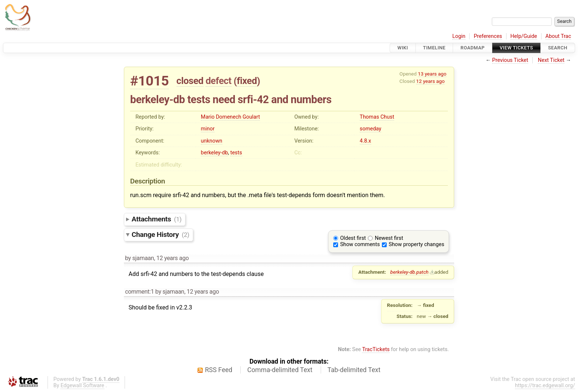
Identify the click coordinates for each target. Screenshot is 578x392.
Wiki (403, 48)
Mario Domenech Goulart (230, 117)
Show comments (360, 244)
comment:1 (139, 292)
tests (236, 153)
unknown (212, 141)
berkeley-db (214, 153)
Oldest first (353, 238)
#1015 (149, 81)
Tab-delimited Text (354, 370)
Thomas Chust (377, 117)
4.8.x (365, 141)
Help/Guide (524, 36)
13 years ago (432, 74)
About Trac (558, 36)
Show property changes (417, 244)
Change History (160, 234)
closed (190, 81)
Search (558, 48)
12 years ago (430, 81)
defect (219, 81)
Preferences (488, 36)
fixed (247, 81)
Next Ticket (551, 60)
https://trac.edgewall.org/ (545, 386)
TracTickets (376, 349)
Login (459, 36)
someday (371, 129)
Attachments (156, 219)
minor (208, 129)
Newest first (389, 238)
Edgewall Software (82, 386)
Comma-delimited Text (280, 370)
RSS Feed (219, 370)
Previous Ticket (510, 60)
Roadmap (473, 48)
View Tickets (516, 48)
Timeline (434, 48)
